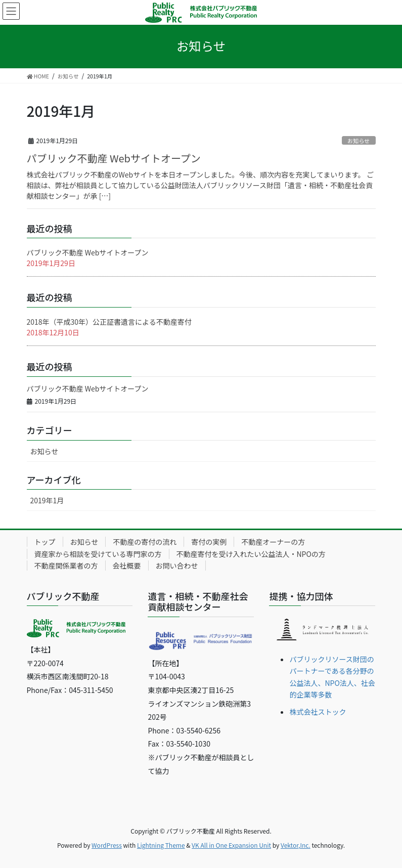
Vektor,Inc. (296, 845)
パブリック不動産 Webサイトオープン (114, 158)
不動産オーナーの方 (273, 542)
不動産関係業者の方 (66, 566)
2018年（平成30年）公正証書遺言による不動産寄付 (109, 322)
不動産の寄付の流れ (145, 542)
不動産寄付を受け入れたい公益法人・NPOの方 (251, 554)
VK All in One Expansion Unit (231, 845)
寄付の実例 (209, 542)
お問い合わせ (177, 566)
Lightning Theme (161, 845)
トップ (45, 542)
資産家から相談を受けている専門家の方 (98, 554)
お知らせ (359, 141)
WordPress (107, 845)
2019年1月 (47, 500)
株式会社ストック (318, 712)
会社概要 (127, 566)
